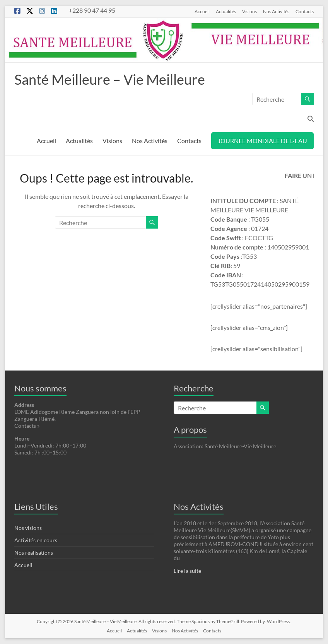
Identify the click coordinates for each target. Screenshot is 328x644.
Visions (249, 11)
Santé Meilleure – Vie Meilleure (110, 79)
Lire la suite (187, 571)
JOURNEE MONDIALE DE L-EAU (262, 141)
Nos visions (28, 528)
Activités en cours (36, 540)
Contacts (305, 11)
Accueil (202, 11)
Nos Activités (276, 11)
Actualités (226, 11)
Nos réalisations (34, 553)
